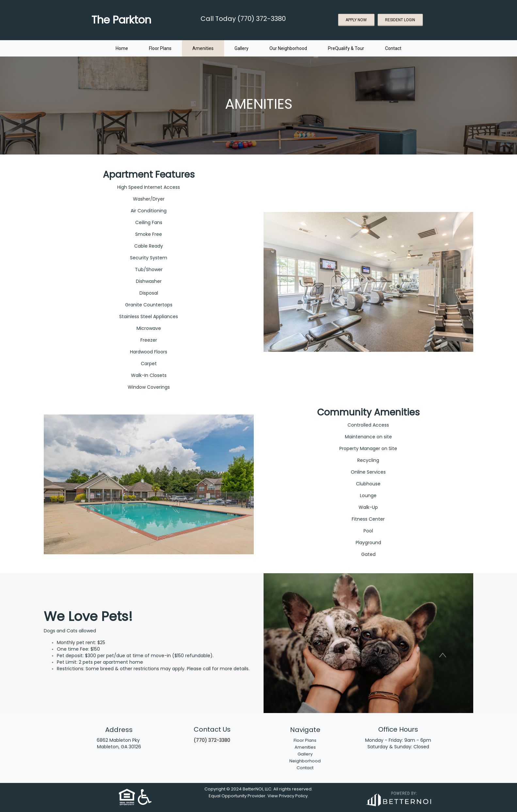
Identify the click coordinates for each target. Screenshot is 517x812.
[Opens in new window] (398, 798)
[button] (443, 655)
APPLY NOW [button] (356, 20)
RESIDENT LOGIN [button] (400, 20)
